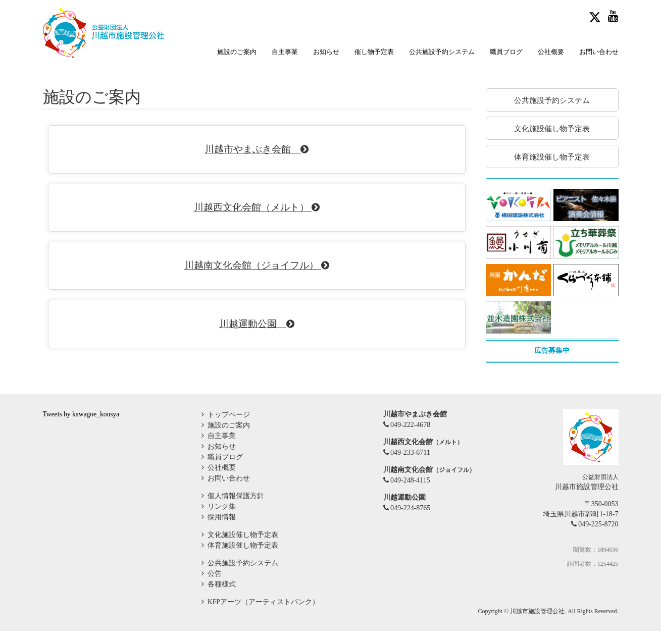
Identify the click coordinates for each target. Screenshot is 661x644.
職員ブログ (506, 52)
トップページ (228, 428)
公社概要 (551, 52)
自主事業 (285, 52)
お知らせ (326, 52)
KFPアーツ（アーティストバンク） (263, 615)
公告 (214, 587)
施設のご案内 (237, 52)
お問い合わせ (599, 52)
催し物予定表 (374, 52)
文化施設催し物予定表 (242, 548)
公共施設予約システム (442, 52)
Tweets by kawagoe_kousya (83, 427)
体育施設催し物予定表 (242, 558)
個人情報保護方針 (235, 509)
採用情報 (221, 530)
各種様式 (221, 597)
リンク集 (221, 520)
